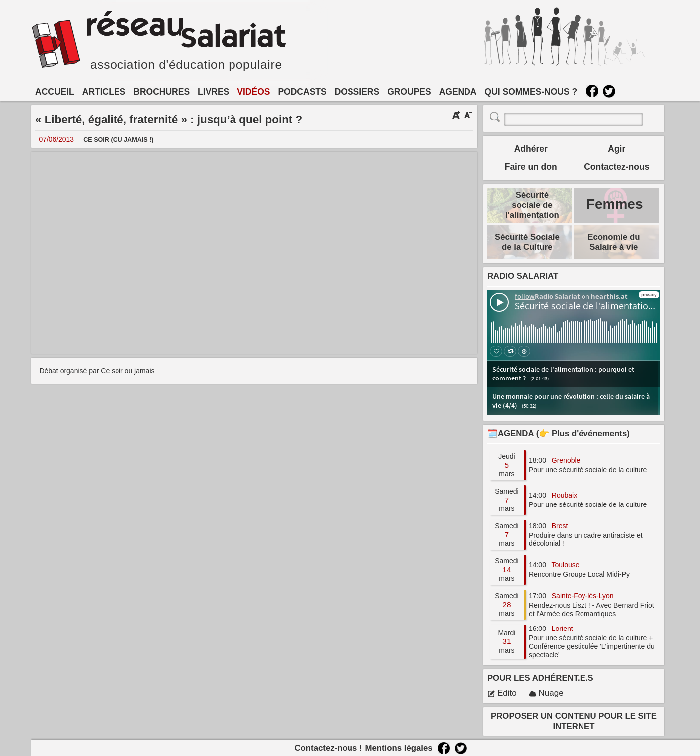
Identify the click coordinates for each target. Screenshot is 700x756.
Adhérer (531, 149)
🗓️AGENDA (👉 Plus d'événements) (559, 434)
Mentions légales (399, 748)
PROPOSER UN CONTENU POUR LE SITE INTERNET (574, 721)
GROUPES (409, 92)
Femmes (615, 204)
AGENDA (458, 92)
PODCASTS (302, 92)
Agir (617, 149)
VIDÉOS (253, 92)
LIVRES (213, 92)
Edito (502, 693)
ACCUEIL (55, 92)
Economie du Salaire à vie (614, 242)
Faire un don (531, 167)
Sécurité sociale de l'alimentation (532, 205)
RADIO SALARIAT (523, 276)
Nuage (546, 693)
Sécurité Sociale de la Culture (527, 242)
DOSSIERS (357, 92)
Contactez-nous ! (328, 748)
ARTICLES (104, 92)
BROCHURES (162, 92)
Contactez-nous (617, 167)
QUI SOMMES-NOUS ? (531, 92)
